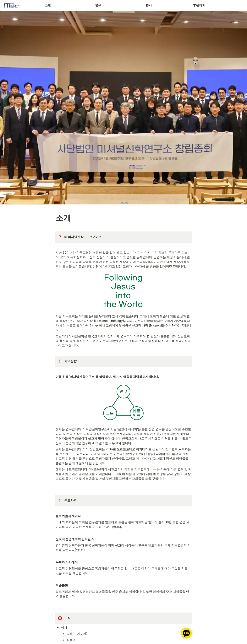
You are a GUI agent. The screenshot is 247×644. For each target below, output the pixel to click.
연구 (98, 5)
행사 (149, 5)
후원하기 (199, 5)
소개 (48, 5)
